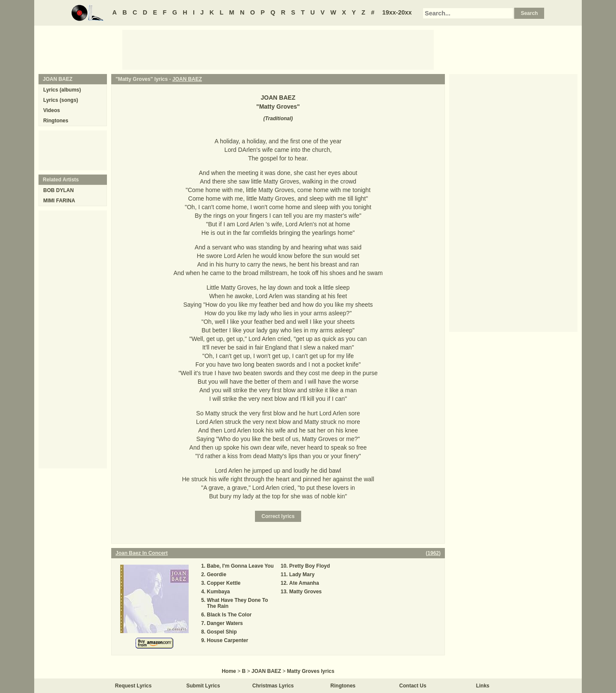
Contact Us (413, 686)
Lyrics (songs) (61, 100)
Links (483, 686)
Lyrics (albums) (62, 90)
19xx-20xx (397, 12)
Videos (52, 110)
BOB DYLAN (58, 190)
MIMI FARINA (59, 201)
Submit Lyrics (203, 686)
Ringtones (56, 121)
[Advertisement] (278, 49)
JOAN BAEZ (187, 79)
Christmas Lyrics (273, 686)
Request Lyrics (133, 686)
